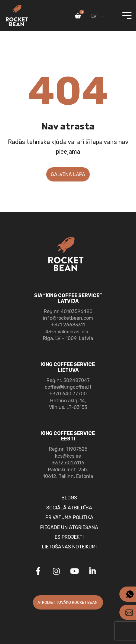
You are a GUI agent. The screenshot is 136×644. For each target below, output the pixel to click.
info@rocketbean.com (68, 318)
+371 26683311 (68, 325)
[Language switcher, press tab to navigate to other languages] (96, 14)
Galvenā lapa (68, 174)
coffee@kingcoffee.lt (68, 387)
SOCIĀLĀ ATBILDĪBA (69, 508)
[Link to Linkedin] (92, 571)
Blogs (69, 498)
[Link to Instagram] (56, 572)
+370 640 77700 (68, 394)
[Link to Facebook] (38, 572)
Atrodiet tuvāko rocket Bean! (68, 602)
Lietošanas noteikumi (69, 547)
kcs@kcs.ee (68, 456)
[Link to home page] (17, 15)
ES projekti (69, 537)
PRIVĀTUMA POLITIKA (69, 517)
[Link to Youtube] (74, 572)
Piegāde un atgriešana (69, 527)
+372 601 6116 (68, 463)
